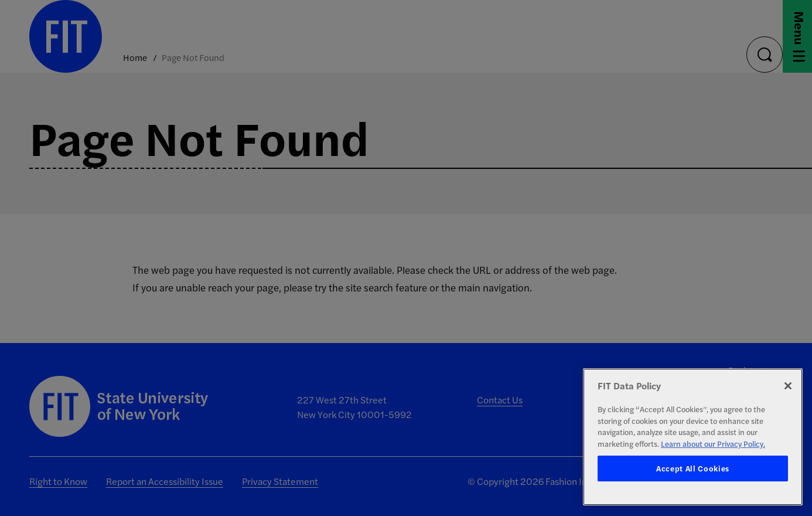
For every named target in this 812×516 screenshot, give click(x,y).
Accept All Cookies (693, 468)
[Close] (788, 386)
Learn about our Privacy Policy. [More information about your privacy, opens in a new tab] (713, 444)
